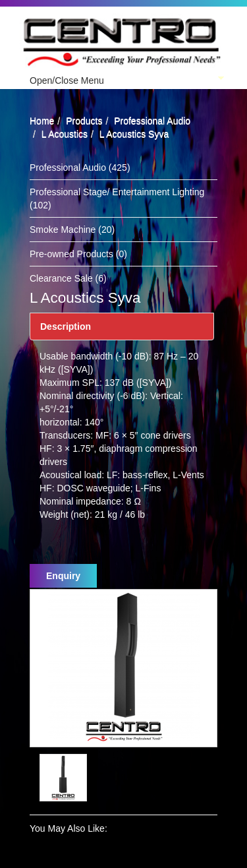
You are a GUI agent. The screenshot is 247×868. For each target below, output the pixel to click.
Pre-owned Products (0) (78, 254)
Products (84, 121)
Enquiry (63, 576)
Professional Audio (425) (80, 168)
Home (42, 121)
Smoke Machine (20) (72, 230)
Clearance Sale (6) (68, 278)
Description (66, 326)
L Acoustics (65, 134)
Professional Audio (152, 121)
